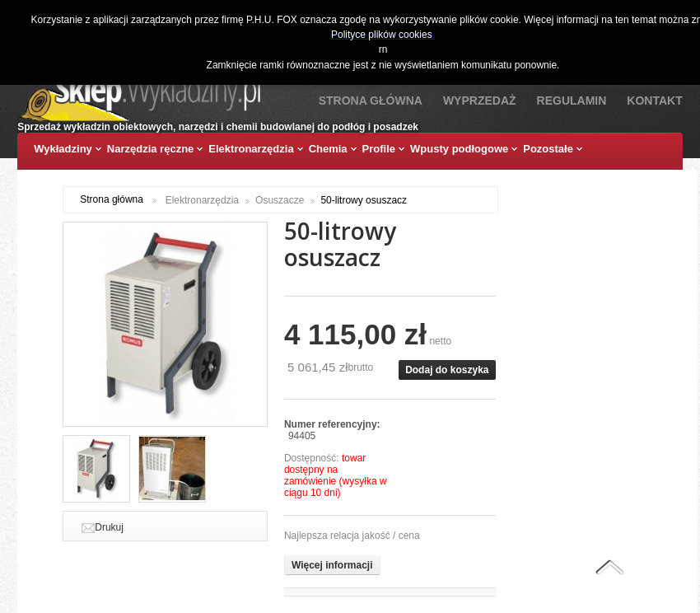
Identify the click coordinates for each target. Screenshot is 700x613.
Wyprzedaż (480, 101)
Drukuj (109, 527)
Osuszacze (280, 200)
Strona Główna (371, 101)
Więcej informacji (332, 565)
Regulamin (572, 101)
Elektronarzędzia (202, 200)
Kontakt (654, 101)
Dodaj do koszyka (447, 370)
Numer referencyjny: (332, 424)
